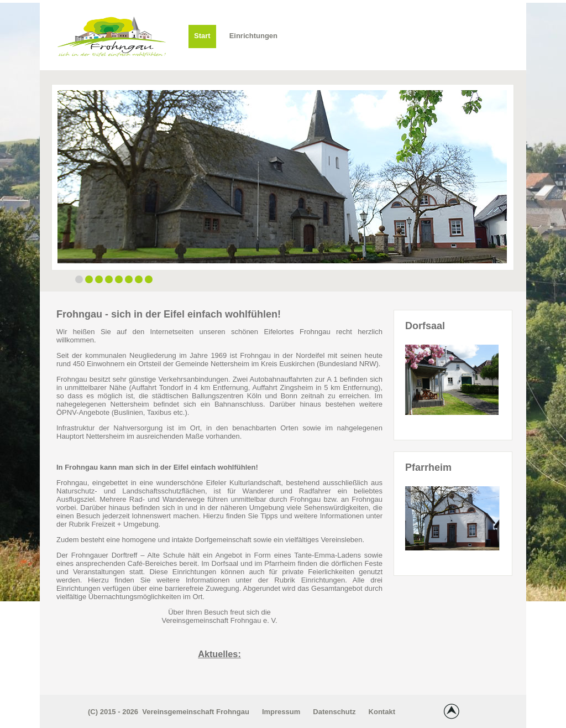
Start (202, 36)
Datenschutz (334, 712)
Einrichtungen (253, 36)
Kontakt (382, 712)
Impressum (281, 712)
